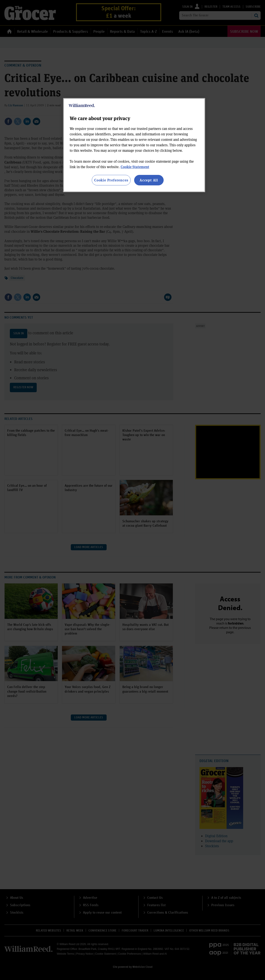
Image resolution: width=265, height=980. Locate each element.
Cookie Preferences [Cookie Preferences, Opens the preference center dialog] (111, 180)
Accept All (149, 180)
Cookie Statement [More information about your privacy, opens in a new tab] (135, 167)
